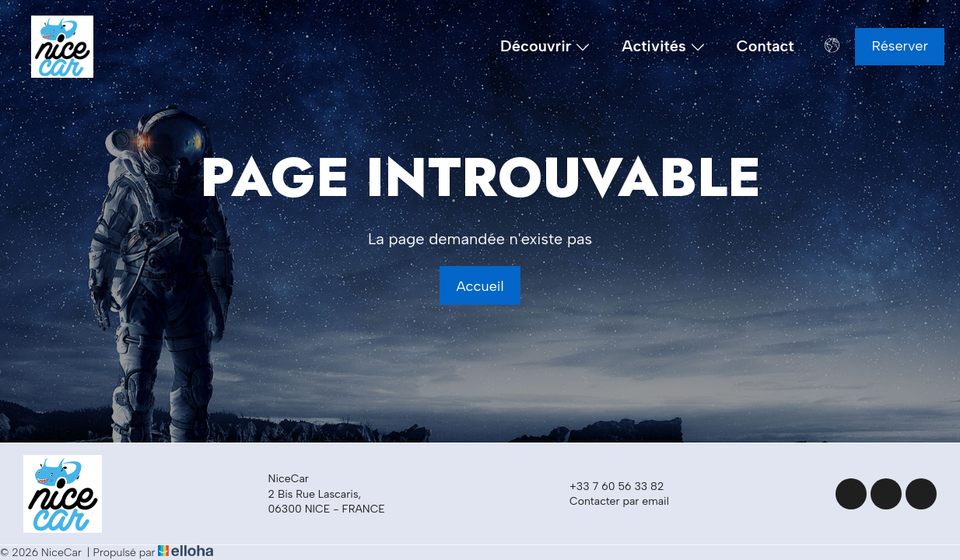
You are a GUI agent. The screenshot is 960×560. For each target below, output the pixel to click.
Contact (766, 46)
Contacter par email (610, 502)
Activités (663, 47)
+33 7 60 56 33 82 (608, 487)
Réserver (900, 46)
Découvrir (545, 47)
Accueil (480, 286)
